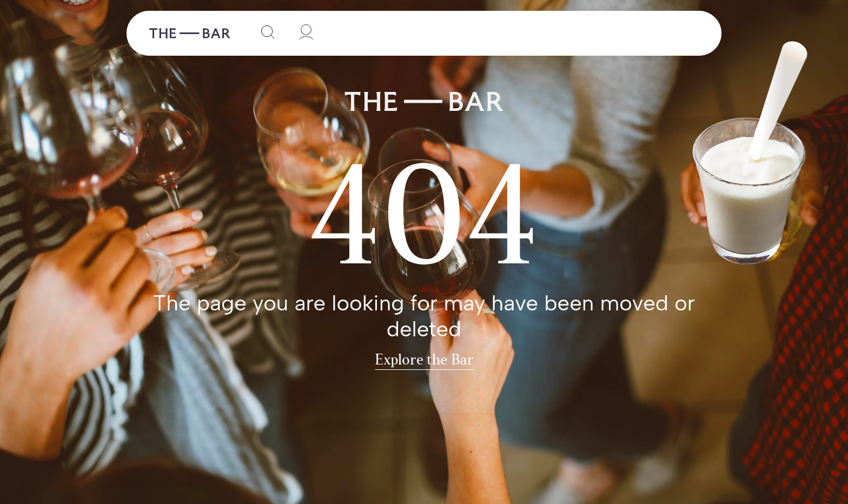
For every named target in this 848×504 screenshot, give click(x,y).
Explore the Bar (424, 360)
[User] (304, 33)
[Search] (266, 33)
